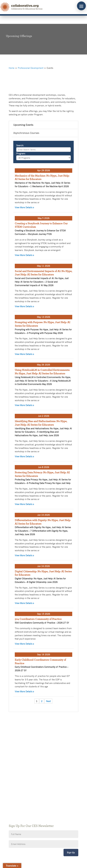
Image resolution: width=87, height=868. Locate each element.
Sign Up (71, 852)
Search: (20, 145)
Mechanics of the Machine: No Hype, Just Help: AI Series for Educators (42, 178)
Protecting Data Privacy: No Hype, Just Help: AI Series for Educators (42, 474)
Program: (21, 153)
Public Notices (16, 787)
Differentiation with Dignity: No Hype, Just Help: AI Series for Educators (43, 522)
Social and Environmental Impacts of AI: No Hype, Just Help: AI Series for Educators (43, 273)
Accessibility (16, 800)
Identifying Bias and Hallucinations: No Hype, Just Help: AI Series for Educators (41, 423)
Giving (12, 791)
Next (48, 701)
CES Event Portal (18, 805)
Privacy (13, 796)
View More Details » (43, 207)
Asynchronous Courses (26, 133)
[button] (81, 6)
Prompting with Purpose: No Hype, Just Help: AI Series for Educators (42, 324)
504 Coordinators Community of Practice (38, 619)
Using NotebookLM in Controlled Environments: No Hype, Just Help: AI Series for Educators (42, 372)
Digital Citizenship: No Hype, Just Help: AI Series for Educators (43, 573)
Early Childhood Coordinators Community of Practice (40, 662)
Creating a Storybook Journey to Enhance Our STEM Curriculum (41, 225)
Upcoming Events (23, 125)
